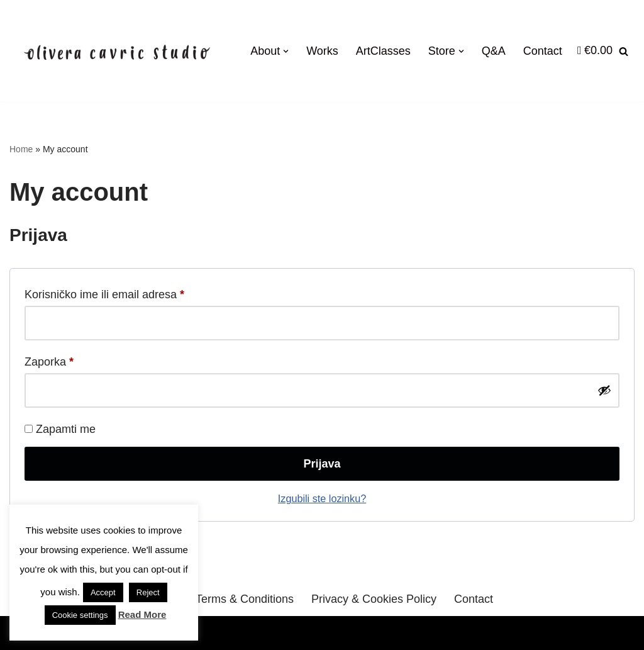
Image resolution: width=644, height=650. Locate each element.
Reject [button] (148, 592)
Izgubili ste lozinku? (322, 498)
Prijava (322, 464)
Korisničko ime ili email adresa (104, 292)
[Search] (624, 51)
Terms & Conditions (245, 599)
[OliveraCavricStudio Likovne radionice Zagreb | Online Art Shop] (118, 51)
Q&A (494, 51)
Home (21, 149)
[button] (286, 51)
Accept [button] (103, 592)
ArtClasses (383, 51)
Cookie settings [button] (80, 615)
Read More (142, 614)
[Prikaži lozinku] (604, 390)
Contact (543, 51)
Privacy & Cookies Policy (374, 599)
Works (322, 51)
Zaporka (49, 359)
